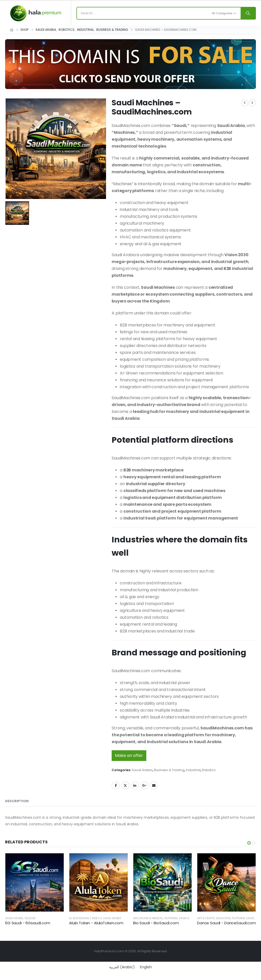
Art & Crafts (206, 918)
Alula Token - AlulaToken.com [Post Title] (96, 923)
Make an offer (129, 755)
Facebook (116, 785)
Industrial (193, 770)
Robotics (209, 770)
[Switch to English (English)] (146, 967)
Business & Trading (169, 770)
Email (154, 785)
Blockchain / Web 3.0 (87, 918)
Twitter (125, 785)
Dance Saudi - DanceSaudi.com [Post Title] (226, 923)
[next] (252, 103)
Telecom (30, 918)
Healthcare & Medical (148, 918)
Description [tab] (17, 801)
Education (223, 918)
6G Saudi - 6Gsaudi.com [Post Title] (28, 923)
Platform (171, 918)
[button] (249, 843)
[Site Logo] (36, 13)
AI (70, 918)
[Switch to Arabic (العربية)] (122, 967)
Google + (144, 785)
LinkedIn (135, 785)
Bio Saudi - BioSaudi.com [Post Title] (156, 923)
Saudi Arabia (142, 770)
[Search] (248, 13)
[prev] (245, 103)
